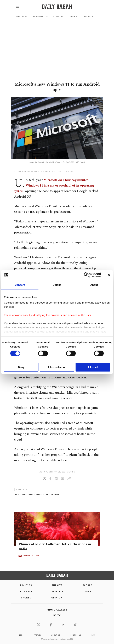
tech (16, 494)
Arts (88, 591)
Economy (59, 16)
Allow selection (57, 367)
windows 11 (42, 494)
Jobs (21, 635)
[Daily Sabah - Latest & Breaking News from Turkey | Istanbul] (57, 7)
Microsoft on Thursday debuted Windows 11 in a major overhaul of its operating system (54, 186)
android (55, 494)
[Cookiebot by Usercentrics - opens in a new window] (86, 275)
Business (22, 16)
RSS (93, 635)
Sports (26, 598)
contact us (76, 635)
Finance (89, 16)
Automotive (40, 16)
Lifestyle (57, 591)
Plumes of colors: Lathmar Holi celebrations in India (55, 547)
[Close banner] (109, 275)
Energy (74, 16)
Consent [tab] (20, 285)
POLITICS (26, 585)
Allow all (93, 367)
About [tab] (94, 285)
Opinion (57, 598)
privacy (37, 635)
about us (56, 635)
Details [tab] (57, 285)
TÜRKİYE (57, 585)
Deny (21, 367)
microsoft (27, 494)
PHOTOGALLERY (31, 556)
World (88, 585)
